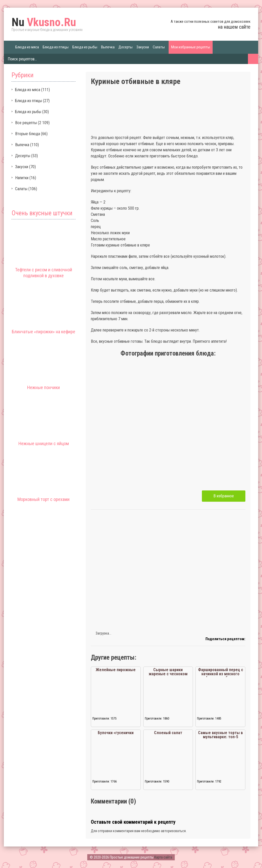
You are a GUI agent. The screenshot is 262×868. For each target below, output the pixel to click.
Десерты (125, 47)
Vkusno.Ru (44, 22)
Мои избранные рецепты (191, 47)
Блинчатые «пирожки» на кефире (43, 332)
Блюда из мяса (27, 47)
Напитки (22, 178)
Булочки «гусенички (116, 733)
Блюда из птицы (56, 47)
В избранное (224, 496)
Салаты (159, 47)
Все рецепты (26, 123)
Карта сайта (163, 857)
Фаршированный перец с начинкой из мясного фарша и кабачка (221, 674)
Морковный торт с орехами (43, 499)
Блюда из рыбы (85, 47)
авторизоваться (173, 831)
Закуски (143, 47)
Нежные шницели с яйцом (44, 443)
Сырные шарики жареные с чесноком (168, 672)
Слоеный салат (168, 733)
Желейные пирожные (116, 670)
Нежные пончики (43, 387)
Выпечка (108, 47)
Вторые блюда (28, 134)
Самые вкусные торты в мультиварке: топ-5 (220, 735)
